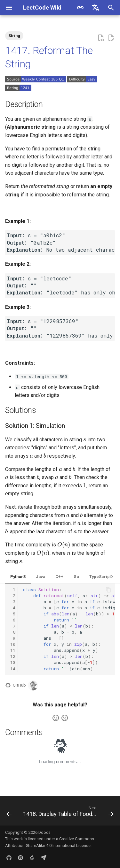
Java (40, 577)
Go (76, 577)
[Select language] (96, 8)
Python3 (18, 577)
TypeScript (100, 577)
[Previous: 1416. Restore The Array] (9, 813)
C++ (59, 577)
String (14, 36)
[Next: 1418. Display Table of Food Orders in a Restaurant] (68, 813)
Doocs (44, 832)
